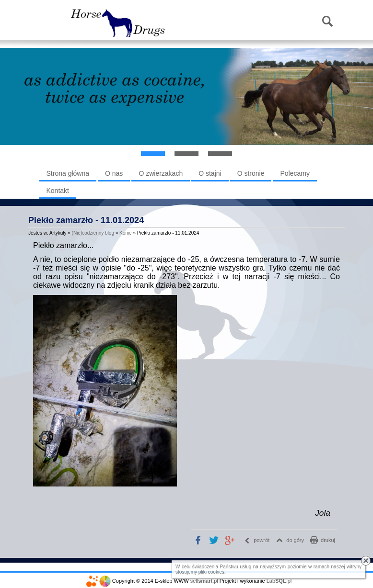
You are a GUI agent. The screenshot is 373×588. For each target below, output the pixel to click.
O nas (114, 173)
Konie (126, 233)
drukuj (328, 540)
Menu (52, 22)
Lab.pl (279, 581)
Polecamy (295, 173)
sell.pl (204, 581)
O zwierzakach (161, 173)
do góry (295, 540)
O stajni (210, 173)
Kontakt (58, 191)
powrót (262, 540)
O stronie (251, 173)
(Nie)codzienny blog (93, 233)
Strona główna (68, 173)
